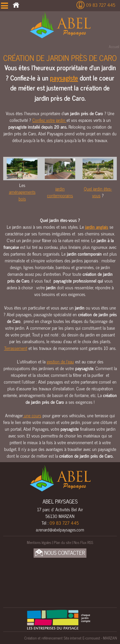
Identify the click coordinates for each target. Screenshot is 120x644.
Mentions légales (39, 542)
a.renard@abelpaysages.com (60, 529)
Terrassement (16, 348)
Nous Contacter (60, 553)
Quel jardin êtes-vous (98, 192)
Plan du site (62, 542)
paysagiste (64, 78)
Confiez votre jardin (49, 120)
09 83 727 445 (101, 5)
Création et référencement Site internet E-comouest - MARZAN (71, 638)
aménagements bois (22, 195)
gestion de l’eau (60, 361)
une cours (32, 415)
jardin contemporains (60, 192)
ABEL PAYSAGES (60, 501)
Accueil (114, 47)
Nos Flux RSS (83, 542)
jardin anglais (97, 227)
